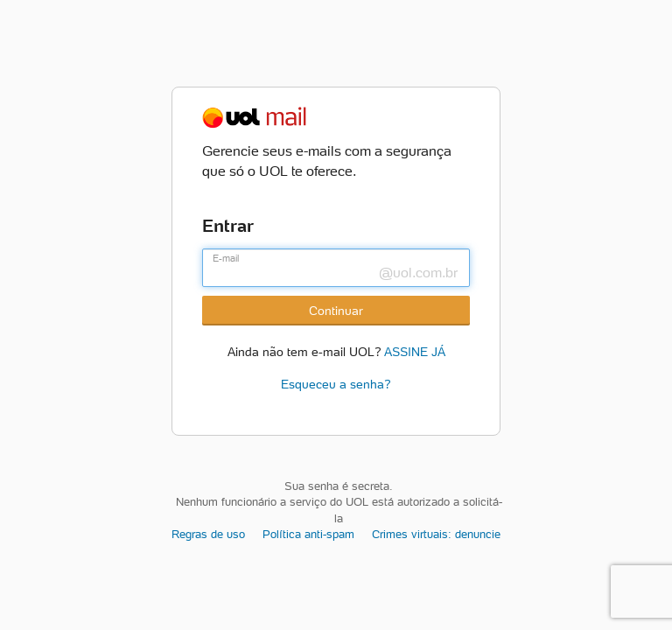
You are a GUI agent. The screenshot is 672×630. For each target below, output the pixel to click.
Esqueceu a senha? (336, 384)
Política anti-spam (308, 534)
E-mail (226, 258)
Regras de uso (208, 534)
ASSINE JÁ (415, 350)
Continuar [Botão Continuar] (336, 311)
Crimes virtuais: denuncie (436, 534)
